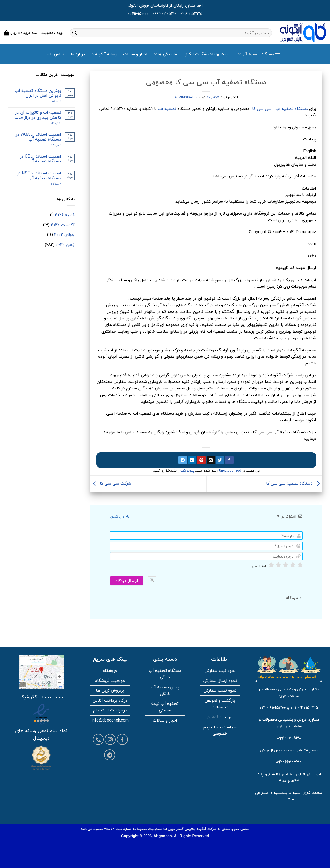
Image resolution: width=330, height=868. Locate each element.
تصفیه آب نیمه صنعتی (165, 707)
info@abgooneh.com (110, 720)
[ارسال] (75, 33)
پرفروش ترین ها (110, 690)
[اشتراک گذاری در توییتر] (220, 460)
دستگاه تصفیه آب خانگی (165, 674)
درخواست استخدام (110, 710)
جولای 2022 (64, 235)
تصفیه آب (167, 109)
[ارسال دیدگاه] (127, 581)
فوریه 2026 (65, 215)
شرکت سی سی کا (111, 483)
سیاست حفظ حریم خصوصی (220, 730)
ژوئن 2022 (65, 245)
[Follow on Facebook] (122, 739)
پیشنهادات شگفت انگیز (206, 54)
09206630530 (289, 762)
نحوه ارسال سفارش (220, 681)
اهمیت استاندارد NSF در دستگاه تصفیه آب (39, 176)
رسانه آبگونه (104, 54)
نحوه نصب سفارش (220, 690)
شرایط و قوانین (220, 717)
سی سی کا (262, 109)
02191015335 (191, 14)
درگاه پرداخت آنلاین (110, 700)
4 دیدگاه (51, 123)
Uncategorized (230, 471)
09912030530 (164, 14)
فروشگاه (110, 670)
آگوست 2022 (63, 225)
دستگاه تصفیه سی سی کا (294, 483)
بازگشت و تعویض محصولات (220, 704)
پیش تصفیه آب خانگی (165, 690)
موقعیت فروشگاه (110, 681)
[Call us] (98, 739)
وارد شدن (120, 516)
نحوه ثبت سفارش (220, 670)
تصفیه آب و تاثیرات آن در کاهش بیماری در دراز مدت (38, 115)
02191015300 (138, 14)
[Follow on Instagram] (110, 739)
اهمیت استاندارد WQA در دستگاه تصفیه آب (38, 137)
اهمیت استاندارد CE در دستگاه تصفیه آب (40, 159)
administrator (186, 97)
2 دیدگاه (51, 145)
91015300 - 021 (273, 708)
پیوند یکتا (187, 471)
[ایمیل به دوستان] (211, 460)
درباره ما (78, 54)
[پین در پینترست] (201, 460)
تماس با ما (55, 54)
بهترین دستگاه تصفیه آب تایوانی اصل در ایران (38, 93)
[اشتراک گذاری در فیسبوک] (229, 460)
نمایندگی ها (166, 54)
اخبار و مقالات (135, 54)
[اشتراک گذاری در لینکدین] (192, 460)
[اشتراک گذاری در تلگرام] (183, 460)
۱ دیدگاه (52, 101)
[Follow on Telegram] (110, 755)
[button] (21, 33)
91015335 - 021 (304, 708)
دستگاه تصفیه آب (292, 109)
